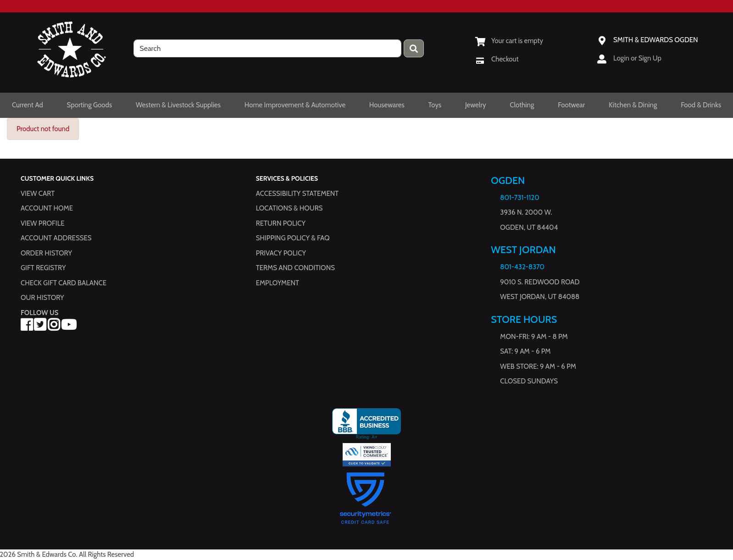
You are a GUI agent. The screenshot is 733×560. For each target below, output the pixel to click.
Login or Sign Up (637, 58)
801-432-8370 (522, 267)
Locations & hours (289, 209)
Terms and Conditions (295, 268)
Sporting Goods (90, 105)
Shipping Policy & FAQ (293, 238)
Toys (435, 105)
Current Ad (28, 105)
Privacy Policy (281, 253)
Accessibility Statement (297, 194)
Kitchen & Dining (633, 105)
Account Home (47, 209)
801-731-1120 (519, 198)
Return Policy (281, 223)
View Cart (38, 194)
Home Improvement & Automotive (295, 105)
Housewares (387, 105)
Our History (42, 298)
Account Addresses (56, 238)
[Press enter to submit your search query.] (414, 48)
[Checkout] (497, 59)
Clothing (522, 105)
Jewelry (476, 105)
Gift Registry (43, 268)
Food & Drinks (701, 105)
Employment (278, 283)
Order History (46, 253)
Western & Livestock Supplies (178, 105)
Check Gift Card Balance (64, 283)
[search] (267, 48)
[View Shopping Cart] (509, 41)
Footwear (571, 105)
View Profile (43, 223)
